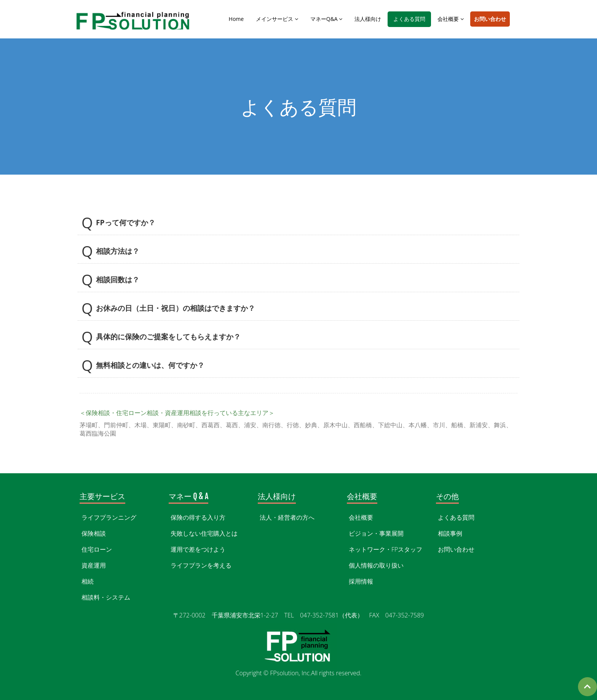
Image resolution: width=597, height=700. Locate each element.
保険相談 (94, 533)
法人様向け (368, 19)
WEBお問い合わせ (93, 450)
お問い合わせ (490, 19)
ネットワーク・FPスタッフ (385, 549)
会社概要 (451, 19)
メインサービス (277, 19)
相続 (88, 581)
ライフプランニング (109, 517)
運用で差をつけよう (198, 549)
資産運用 (94, 565)
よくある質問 (409, 19)
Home (236, 19)
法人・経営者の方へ (287, 517)
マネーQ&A (326, 19)
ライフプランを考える (201, 565)
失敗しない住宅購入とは (204, 533)
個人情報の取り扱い (376, 565)
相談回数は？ (118, 279)
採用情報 (361, 581)
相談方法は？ (118, 251)
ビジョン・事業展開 (376, 533)
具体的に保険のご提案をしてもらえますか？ (168, 336)
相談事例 (450, 533)
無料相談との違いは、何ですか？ (150, 365)
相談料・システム (106, 597)
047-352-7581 (30, 450)
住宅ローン (97, 549)
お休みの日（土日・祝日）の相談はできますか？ (176, 308)
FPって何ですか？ (126, 222)
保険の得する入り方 (198, 517)
